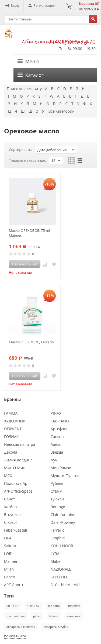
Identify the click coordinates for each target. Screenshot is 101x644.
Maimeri (11, 561)
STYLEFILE (59, 577)
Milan (9, 569)
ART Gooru (13, 585)
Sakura (10, 546)
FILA (8, 538)
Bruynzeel (13, 515)
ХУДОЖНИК (15, 421)
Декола (11, 452)
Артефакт (59, 429)
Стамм (57, 491)
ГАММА (11, 413)
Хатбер (10, 507)
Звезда (57, 452)
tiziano (54, 616)
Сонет (10, 499)
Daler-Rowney (63, 522)
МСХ (8, 476)
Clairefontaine (63, 515)
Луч (54, 460)
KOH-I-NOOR (62, 546)
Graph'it (58, 538)
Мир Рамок (61, 468)
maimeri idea (15, 616)
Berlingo (58, 507)
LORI (8, 554)
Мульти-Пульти (65, 476)
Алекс (56, 444)
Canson (57, 437)
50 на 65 (12, 606)
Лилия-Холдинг (18, 460)
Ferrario (58, 530)
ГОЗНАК (11, 437)
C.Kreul (10, 522)
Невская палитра (20, 444)
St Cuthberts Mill (65, 585)
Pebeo (10, 577)
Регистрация (41, 5)
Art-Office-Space (18, 491)
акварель (74, 616)
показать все (15, 636)
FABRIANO (60, 421)
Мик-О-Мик (14, 468)
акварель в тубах (56, 627)
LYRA (55, 554)
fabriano (54, 606)
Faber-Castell (15, 530)
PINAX (56, 413)
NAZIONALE (61, 569)
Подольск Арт (17, 483)
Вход (12, 5)
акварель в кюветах (21, 627)
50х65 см (33, 606)
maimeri (74, 606)
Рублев (57, 483)
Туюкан (57, 499)
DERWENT (13, 429)
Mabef (56, 561)
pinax (37, 616)
